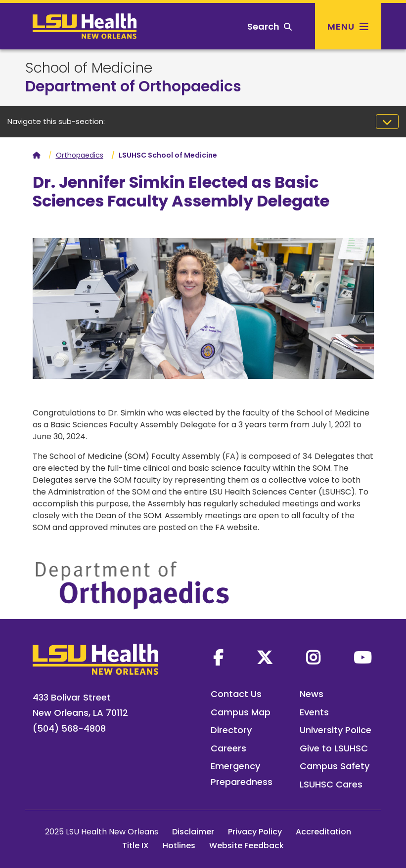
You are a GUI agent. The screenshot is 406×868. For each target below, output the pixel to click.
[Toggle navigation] (387, 122)
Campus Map (241, 712)
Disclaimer (193, 832)
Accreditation (323, 832)
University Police (336, 730)
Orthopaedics (80, 155)
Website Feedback (247, 846)
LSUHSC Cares (331, 784)
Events (314, 712)
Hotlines (179, 846)
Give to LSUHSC (334, 748)
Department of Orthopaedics (133, 86)
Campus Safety (335, 766)
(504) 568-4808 (69, 728)
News (312, 694)
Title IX (135, 846)
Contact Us (236, 694)
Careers (228, 748)
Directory (231, 730)
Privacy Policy (255, 832)
